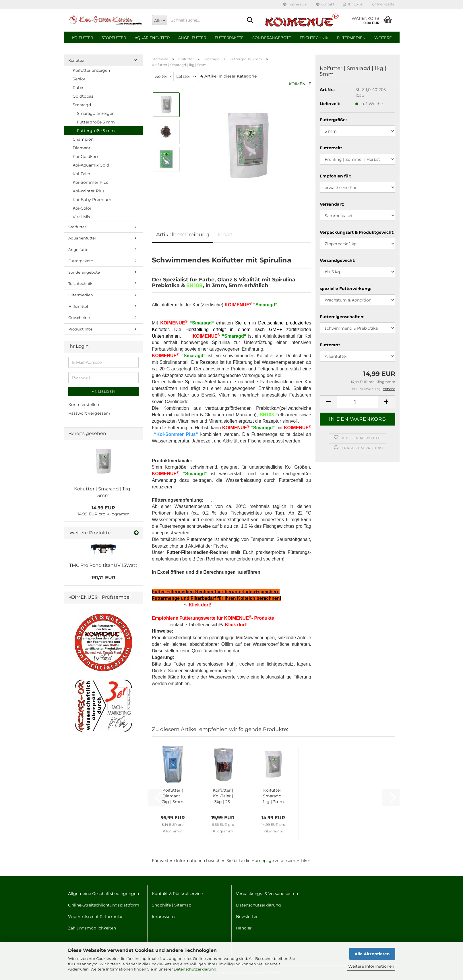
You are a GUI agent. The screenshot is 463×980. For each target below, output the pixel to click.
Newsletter (247, 917)
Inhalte (227, 235)
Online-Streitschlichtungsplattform (104, 905)
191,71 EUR (103, 578)
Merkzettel (384, 4)
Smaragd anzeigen (96, 113)
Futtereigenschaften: (342, 317)
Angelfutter (192, 38)
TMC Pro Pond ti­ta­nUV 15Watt (103, 565)
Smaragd (82, 105)
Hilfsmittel (78, 306)
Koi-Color (82, 208)
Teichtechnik (314, 38)
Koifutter (83, 38)
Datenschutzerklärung (195, 969)
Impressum (295, 4)
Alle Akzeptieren (372, 954)
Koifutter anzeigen (91, 70)
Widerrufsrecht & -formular (95, 917)
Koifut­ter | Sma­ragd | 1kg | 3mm (273, 796)
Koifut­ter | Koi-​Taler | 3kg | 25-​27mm (223, 796)
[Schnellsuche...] (159, 20)
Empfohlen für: (336, 176)
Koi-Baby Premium (92, 200)
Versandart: (332, 204)
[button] (328, 402)
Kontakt (325, 4)
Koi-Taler (82, 174)
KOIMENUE (300, 84)
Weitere (383, 38)
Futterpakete (229, 38)
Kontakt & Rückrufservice (177, 894)
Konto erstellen (84, 405)
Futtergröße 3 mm (96, 122)
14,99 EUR (103, 508)
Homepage (263, 861)
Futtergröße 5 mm (96, 131)
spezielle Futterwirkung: (346, 289)
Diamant (82, 148)
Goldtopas (83, 96)
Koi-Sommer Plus (90, 182)
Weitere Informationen (371, 966)
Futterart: (330, 345)
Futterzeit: (331, 148)
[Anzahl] (357, 402)
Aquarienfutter (152, 38)
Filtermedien (351, 38)
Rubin (79, 88)
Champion (83, 139)
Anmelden (103, 392)
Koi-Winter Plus (89, 191)
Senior (79, 79)
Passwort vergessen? (89, 413)
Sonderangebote (272, 38)
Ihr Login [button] (353, 4)
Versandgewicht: (338, 260)
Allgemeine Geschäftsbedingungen (103, 894)
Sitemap (183, 905)
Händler (244, 928)
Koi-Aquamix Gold (91, 165)
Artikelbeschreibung (183, 235)
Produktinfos (80, 329)
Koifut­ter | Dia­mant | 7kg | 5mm (173, 796)
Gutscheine (79, 318)
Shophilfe (161, 905)
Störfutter (114, 38)
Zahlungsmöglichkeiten (92, 928)
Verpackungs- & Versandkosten (267, 894)
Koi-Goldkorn (86, 156)
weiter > (163, 76)
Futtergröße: (333, 120)
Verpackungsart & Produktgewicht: (357, 232)
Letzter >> (186, 76)
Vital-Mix (81, 217)
